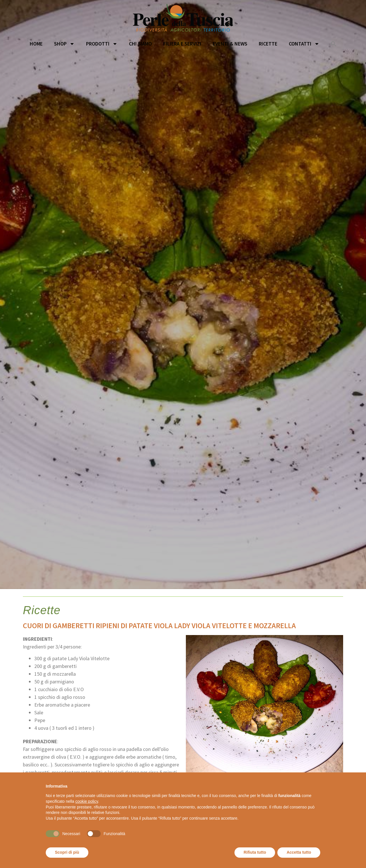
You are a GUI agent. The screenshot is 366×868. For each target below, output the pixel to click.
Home (36, 44)
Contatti (304, 44)
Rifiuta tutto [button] (255, 852)
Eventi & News (230, 44)
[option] (183, 307)
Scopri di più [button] (67, 852)
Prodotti (102, 44)
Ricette (268, 44)
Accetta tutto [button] (299, 852)
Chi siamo (140, 44)
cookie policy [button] (87, 801)
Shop (64, 44)
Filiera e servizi (182, 44)
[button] (334, 44)
